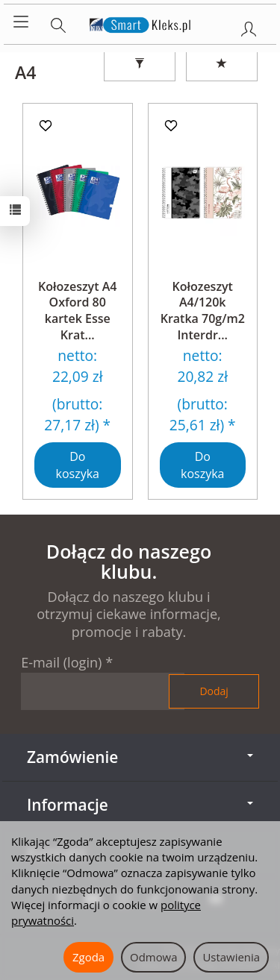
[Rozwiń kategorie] (21, 22)
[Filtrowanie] (140, 64)
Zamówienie (140, 757)
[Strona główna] (140, 22)
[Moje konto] (249, 26)
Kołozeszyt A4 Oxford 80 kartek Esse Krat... (77, 311)
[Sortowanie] (222, 64)
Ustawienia (231, 957)
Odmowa (153, 957)
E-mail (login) (61, 662)
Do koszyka (78, 465)
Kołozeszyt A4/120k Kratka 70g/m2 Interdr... (203, 311)
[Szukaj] (58, 22)
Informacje (140, 805)
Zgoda (88, 957)
